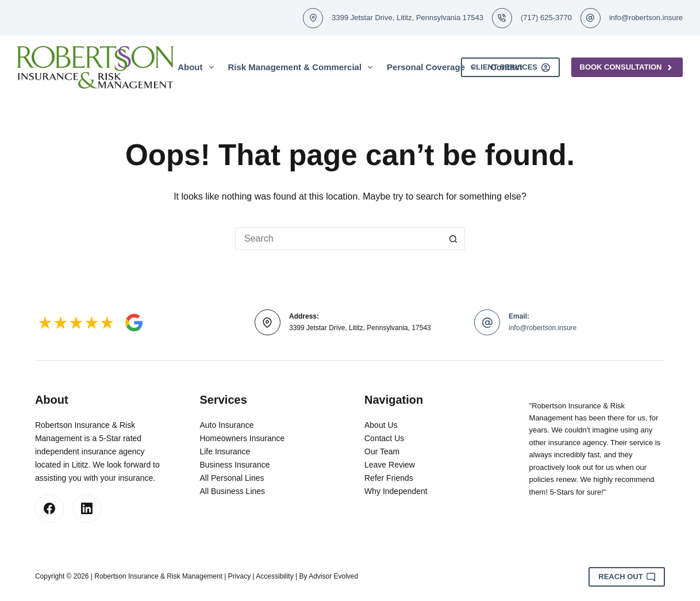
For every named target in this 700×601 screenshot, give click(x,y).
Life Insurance (225, 451)
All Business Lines (232, 491)
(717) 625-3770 (546, 18)
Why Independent (396, 491)
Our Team (382, 451)
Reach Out (627, 577)
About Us (381, 425)
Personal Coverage (434, 67)
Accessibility (274, 576)
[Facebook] (49, 508)
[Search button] (453, 239)
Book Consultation (627, 67)
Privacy (239, 576)
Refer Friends (389, 478)
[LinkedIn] (87, 508)
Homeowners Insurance (242, 438)
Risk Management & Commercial (303, 67)
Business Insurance (234, 465)
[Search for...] (339, 239)
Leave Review (390, 465)
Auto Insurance (226, 425)
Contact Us (384, 438)
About (198, 67)
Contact (506, 67)
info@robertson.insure (646, 18)
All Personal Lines (232, 478)
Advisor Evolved (333, 576)
